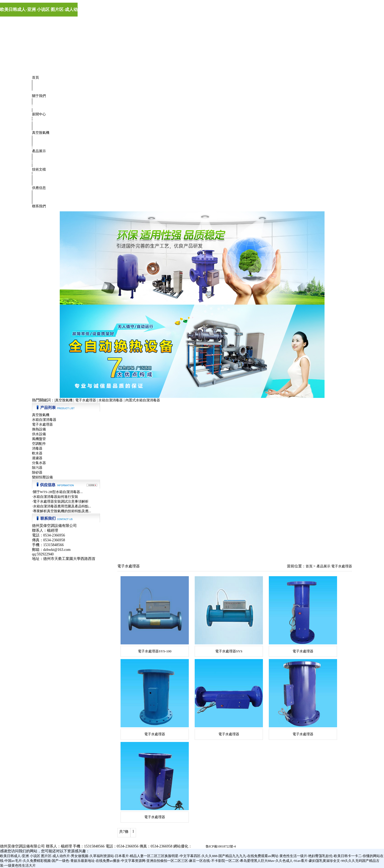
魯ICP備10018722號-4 (221, 846)
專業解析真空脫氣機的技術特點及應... (62, 511)
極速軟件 (198, 846)
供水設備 (39, 434)
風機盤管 (39, 439)
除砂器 (37, 472)
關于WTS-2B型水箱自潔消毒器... (58, 492)
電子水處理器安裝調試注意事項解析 (61, 501)
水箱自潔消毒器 (111, 400)
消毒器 (37, 448)
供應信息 (39, 188)
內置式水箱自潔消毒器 (143, 400)
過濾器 (37, 458)
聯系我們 (39, 206)
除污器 (37, 468)
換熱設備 (39, 429)
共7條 (124, 832)
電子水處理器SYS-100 (155, 651)
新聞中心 (39, 114)
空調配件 (39, 444)
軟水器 (37, 453)
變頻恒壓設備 (42, 477)
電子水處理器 (86, 400)
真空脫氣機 (41, 133)
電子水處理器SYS (229, 651)
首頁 (35, 77)
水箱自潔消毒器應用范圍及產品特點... (62, 506)
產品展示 (39, 151)
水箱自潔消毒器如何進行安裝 (56, 497)
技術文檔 (39, 169)
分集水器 (39, 463)
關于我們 (39, 96)
